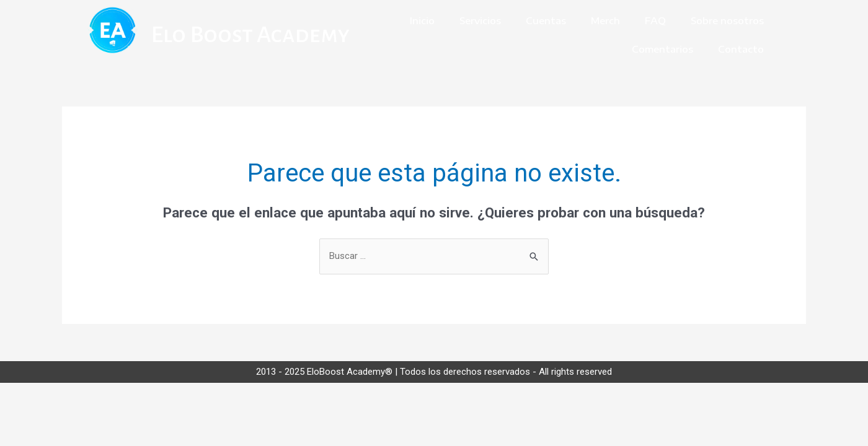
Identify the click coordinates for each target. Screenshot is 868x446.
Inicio (422, 20)
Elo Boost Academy (250, 35)
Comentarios (662, 49)
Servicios (480, 20)
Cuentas (546, 20)
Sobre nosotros (727, 20)
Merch (605, 20)
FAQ (655, 20)
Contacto (741, 49)
